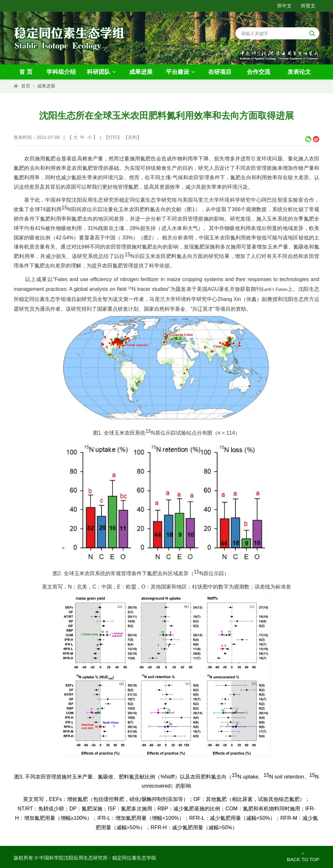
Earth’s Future (274, 289)
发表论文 (299, 72)
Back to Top (303, 856)
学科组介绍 (61, 72)
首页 (26, 86)
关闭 (132, 137)
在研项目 (220, 72)
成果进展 (141, 72)
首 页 (26, 72)
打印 (113, 137)
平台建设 (181, 72)
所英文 (308, 6)
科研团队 (102, 72)
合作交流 (259, 72)
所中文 (284, 6)
